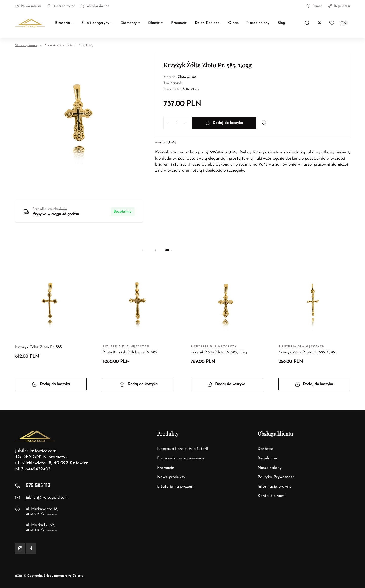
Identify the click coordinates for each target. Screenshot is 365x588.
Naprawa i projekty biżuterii (182, 449)
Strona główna (26, 45)
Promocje (166, 468)
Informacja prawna (275, 487)
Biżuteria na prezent (175, 487)
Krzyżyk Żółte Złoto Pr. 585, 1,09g (69, 45)
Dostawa (266, 449)
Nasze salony (270, 468)
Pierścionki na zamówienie (181, 458)
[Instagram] (20, 548)
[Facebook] (31, 548)
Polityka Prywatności (276, 477)
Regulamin (339, 6)
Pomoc (314, 6)
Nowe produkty (171, 477)
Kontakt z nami (271, 496)
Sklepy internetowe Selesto (63, 576)
